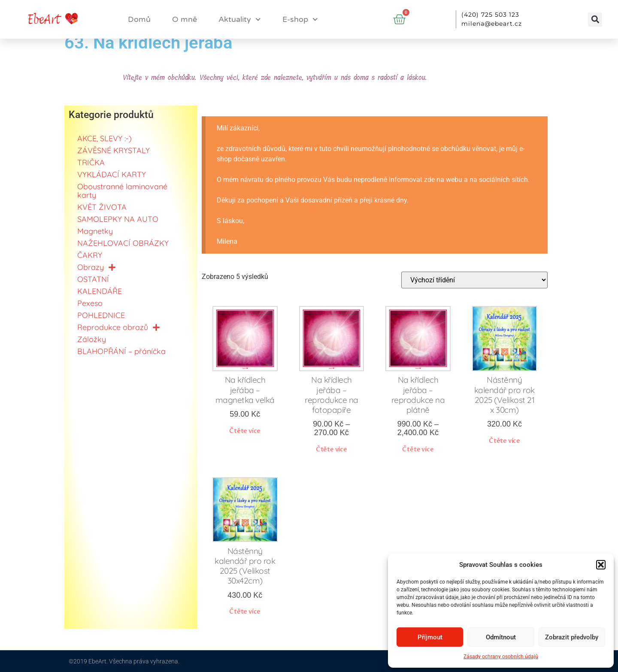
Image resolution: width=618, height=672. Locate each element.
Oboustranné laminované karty (122, 191)
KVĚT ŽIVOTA (102, 207)
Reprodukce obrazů (119, 327)
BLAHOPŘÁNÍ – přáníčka (121, 351)
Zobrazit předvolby (572, 637)
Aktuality (240, 20)
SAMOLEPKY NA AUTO (118, 219)
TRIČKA (91, 162)
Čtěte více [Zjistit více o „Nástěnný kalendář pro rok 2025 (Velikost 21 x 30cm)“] (504, 441)
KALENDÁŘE (100, 291)
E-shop (300, 20)
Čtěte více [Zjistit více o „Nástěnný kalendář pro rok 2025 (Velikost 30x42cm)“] (245, 611)
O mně (185, 19)
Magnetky (95, 231)
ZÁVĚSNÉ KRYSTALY (114, 150)
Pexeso (90, 303)
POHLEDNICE (101, 315)
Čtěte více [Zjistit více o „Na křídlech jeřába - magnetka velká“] (245, 431)
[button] (601, 565)
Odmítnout (501, 637)
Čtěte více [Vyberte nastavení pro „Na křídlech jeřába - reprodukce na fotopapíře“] (332, 449)
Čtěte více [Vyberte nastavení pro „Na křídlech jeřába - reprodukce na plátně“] (418, 449)
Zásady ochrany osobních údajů (501, 657)
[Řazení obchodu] (474, 280)
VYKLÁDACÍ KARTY (112, 174)
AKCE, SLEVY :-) (105, 138)
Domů (139, 19)
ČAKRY (90, 255)
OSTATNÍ (93, 279)
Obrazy (97, 267)
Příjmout (430, 637)
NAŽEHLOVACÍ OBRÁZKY (123, 243)
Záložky (92, 339)
